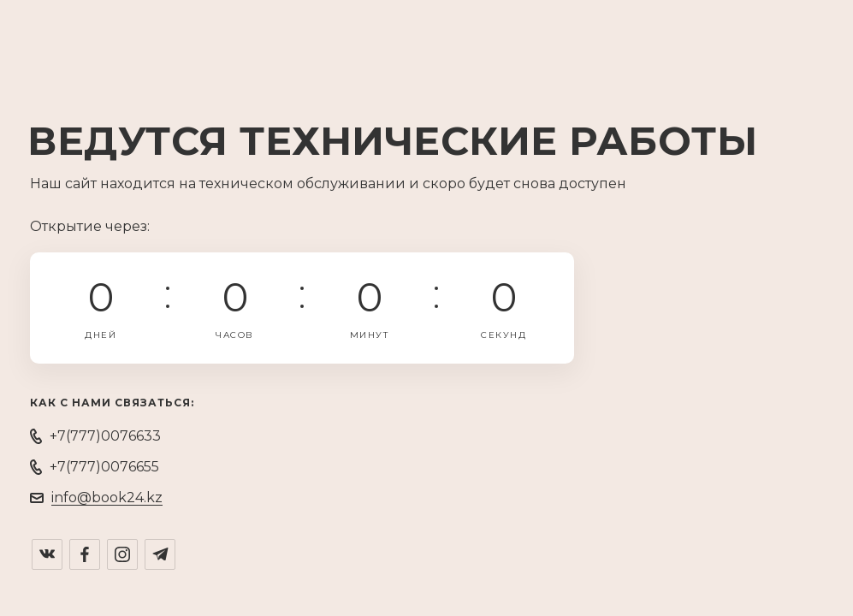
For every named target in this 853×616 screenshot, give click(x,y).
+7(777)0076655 (104, 467)
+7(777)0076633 (105, 436)
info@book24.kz (107, 498)
